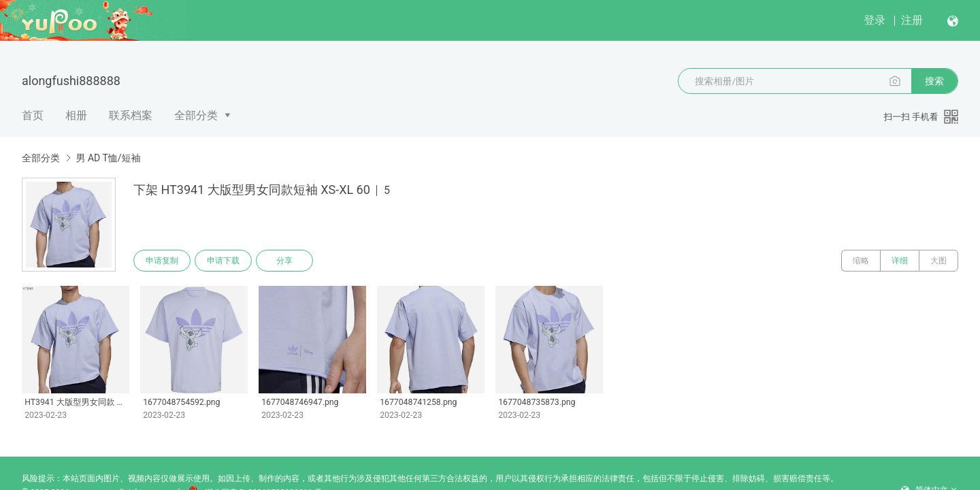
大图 (938, 261)
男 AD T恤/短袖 (108, 158)
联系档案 (131, 115)
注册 (912, 20)
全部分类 (196, 115)
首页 (33, 115)
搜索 (934, 81)
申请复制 (162, 261)
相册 (76, 115)
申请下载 (223, 261)
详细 (900, 261)
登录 (875, 20)
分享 (284, 261)
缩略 (861, 261)
